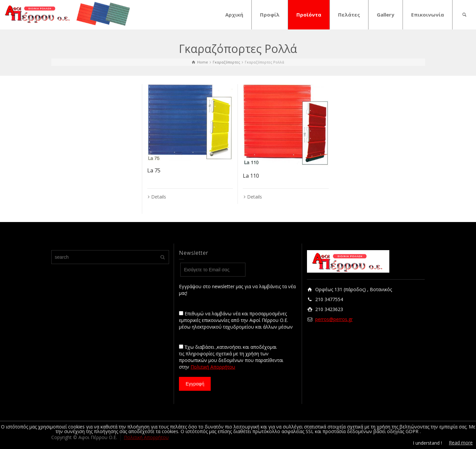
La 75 (154, 170)
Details (159, 197)
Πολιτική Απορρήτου (213, 367)
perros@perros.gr (334, 319)
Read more (461, 443)
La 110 (251, 176)
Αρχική (234, 15)
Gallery (386, 15)
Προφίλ (270, 15)
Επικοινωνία (428, 15)
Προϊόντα (309, 15)
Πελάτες (349, 15)
